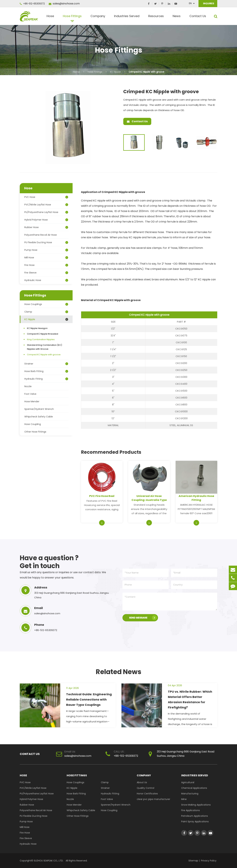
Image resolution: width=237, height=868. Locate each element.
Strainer (46, 364)
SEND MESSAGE (143, 618)
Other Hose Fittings (35, 432)
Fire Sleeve (46, 273)
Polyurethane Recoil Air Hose (41, 235)
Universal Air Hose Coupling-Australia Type (149, 498)
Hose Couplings (46, 304)
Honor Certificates (147, 794)
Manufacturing (190, 794)
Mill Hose (46, 258)
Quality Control (145, 788)
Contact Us (198, 17)
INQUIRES (208, 3)
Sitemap (193, 861)
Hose (50, 17)
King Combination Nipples (41, 339)
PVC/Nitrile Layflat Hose (46, 205)
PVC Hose (46, 197)
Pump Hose (46, 250)
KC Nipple (115, 72)
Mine (184, 799)
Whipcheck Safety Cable (39, 417)
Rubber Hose (46, 227)
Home (76, 72)
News (177, 17)
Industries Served (127, 17)
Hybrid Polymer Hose (46, 220)
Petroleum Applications (195, 816)
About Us (142, 782)
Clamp (46, 312)
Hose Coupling (33, 424)
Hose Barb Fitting (46, 371)
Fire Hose (46, 265)
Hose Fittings (72, 17)
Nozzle (28, 386)
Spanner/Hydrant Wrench (39, 409)
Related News (119, 672)
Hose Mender (32, 401)
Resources (156, 17)
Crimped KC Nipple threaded (43, 334)
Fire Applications (191, 810)
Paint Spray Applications (195, 821)
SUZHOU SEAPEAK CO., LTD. (48, 861)
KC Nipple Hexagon (37, 328)
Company (98, 17)
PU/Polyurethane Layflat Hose (46, 212)
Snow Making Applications (196, 805)
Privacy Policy (209, 861)
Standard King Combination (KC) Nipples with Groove (45, 347)
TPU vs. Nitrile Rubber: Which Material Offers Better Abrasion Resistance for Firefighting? (190, 699)
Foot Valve (30, 394)
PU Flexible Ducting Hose (46, 242)
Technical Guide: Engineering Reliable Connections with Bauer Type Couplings (89, 699)
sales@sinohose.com (64, 4)
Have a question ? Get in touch (49, 562)
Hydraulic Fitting (46, 379)
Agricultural (188, 782)
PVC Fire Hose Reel (102, 496)
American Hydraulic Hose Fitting (196, 498)
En (190, 3)
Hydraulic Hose (46, 280)
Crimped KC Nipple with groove (146, 72)
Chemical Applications (194, 788)
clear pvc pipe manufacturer (153, 799)
